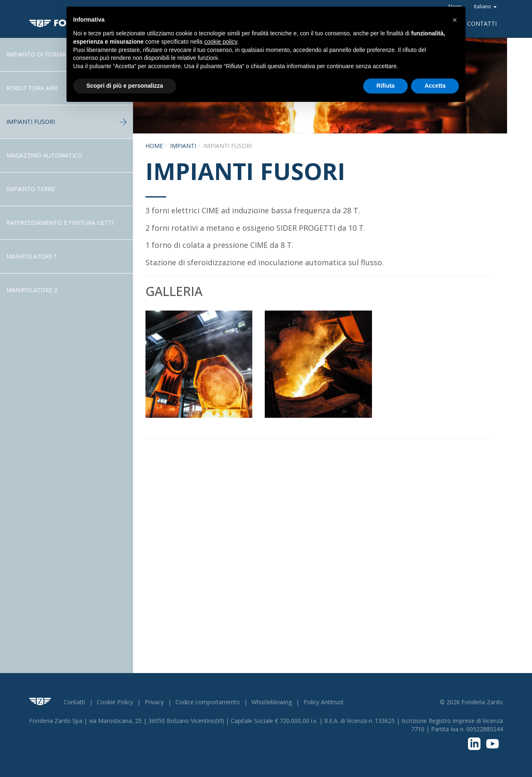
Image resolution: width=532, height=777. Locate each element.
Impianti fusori (66, 122)
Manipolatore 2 (32, 290)
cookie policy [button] (220, 42)
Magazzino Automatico (44, 155)
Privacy (154, 702)
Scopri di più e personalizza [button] (125, 86)
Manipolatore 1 (32, 256)
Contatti (482, 23)
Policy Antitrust (324, 702)
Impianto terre (31, 189)
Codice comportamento (208, 702)
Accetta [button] (435, 86)
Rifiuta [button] (386, 86)
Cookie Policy (115, 702)
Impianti (183, 146)
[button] (455, 20)
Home (154, 146)
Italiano (485, 6)
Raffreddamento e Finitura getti (60, 223)
